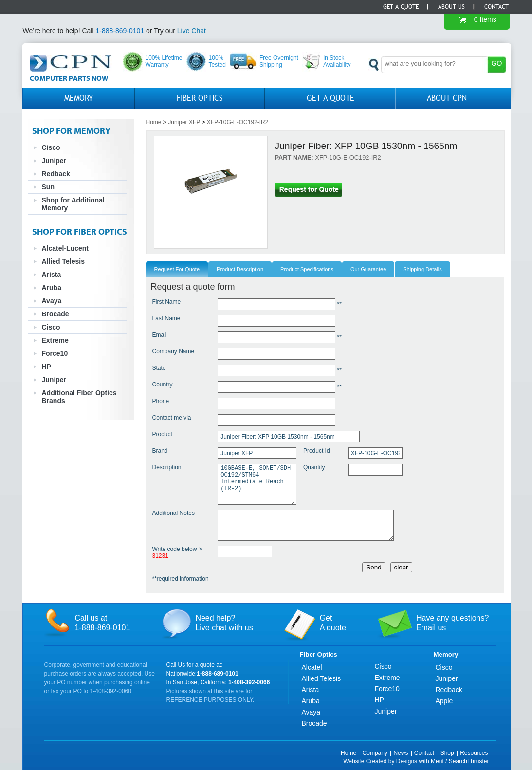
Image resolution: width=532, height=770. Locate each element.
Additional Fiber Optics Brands (79, 397)
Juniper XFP (184, 122)
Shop (447, 753)
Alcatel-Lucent (65, 248)
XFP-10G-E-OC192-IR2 (238, 122)
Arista (52, 275)
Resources (474, 753)
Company (375, 753)
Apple (444, 701)
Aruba (52, 288)
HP (46, 367)
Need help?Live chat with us (224, 623)
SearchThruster (469, 761)
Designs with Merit (420, 761)
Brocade (55, 314)
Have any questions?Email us (452, 623)
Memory (79, 98)
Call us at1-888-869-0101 (103, 623)
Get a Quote (401, 7)
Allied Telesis (63, 261)
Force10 (55, 353)
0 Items (485, 19)
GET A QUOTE (330, 98)
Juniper (54, 161)
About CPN (447, 98)
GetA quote (333, 623)
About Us (451, 7)
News (401, 753)
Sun (48, 187)
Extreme (55, 340)
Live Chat (192, 31)
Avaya (52, 301)
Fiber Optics (200, 98)
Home (154, 122)
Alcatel (312, 667)
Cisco (51, 147)
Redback (56, 174)
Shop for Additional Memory (73, 204)
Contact (496, 7)
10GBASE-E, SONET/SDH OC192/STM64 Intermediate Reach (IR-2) (257, 484)
